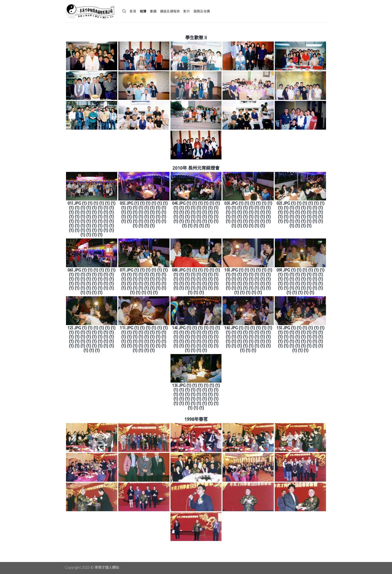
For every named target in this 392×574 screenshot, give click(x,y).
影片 (187, 11)
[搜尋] (124, 11)
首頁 (133, 11)
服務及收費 (202, 11)
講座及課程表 (170, 11)
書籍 (153, 11)
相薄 (143, 11)
